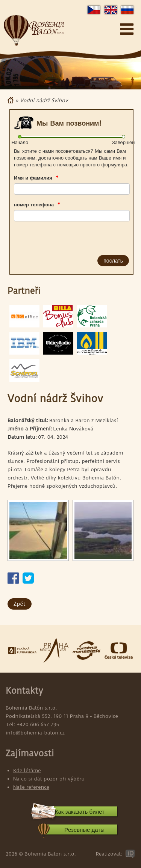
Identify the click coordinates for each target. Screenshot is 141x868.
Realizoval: (109, 854)
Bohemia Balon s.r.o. (34, 31)
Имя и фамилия (36, 178)
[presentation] (57, 237)
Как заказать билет (80, 812)
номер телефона (37, 204)
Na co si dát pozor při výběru (49, 779)
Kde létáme (27, 770)
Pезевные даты (84, 830)
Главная (11, 100)
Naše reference (31, 787)
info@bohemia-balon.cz (35, 733)
